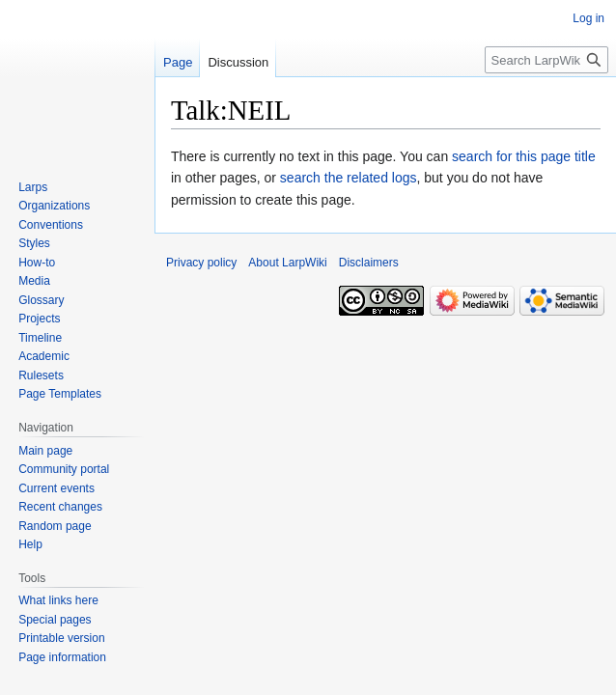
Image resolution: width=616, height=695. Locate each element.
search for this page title (524, 156)
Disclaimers (369, 263)
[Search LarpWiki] (546, 60)
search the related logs (349, 178)
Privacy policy (201, 263)
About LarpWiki (287, 263)
